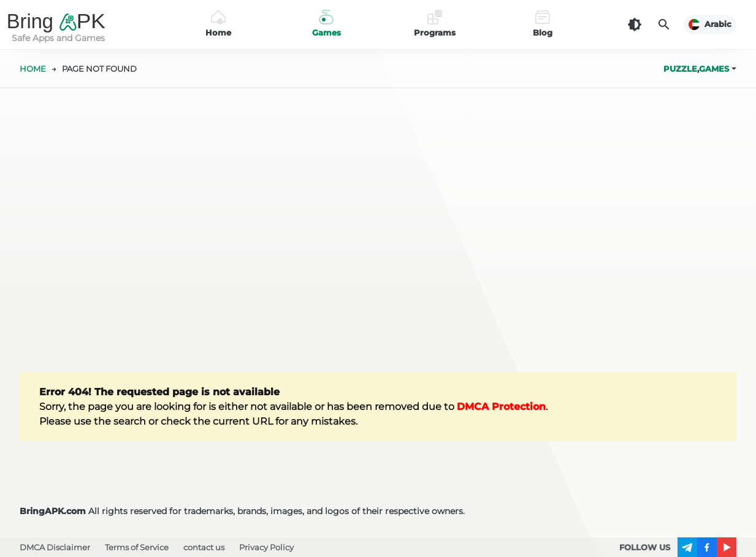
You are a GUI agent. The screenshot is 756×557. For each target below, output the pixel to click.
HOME (33, 69)
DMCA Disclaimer (55, 547)
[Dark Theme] (635, 25)
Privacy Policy (266, 547)
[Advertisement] (378, 230)
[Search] (664, 25)
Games (714, 69)
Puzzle (680, 69)
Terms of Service (137, 547)
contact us (204, 547)
